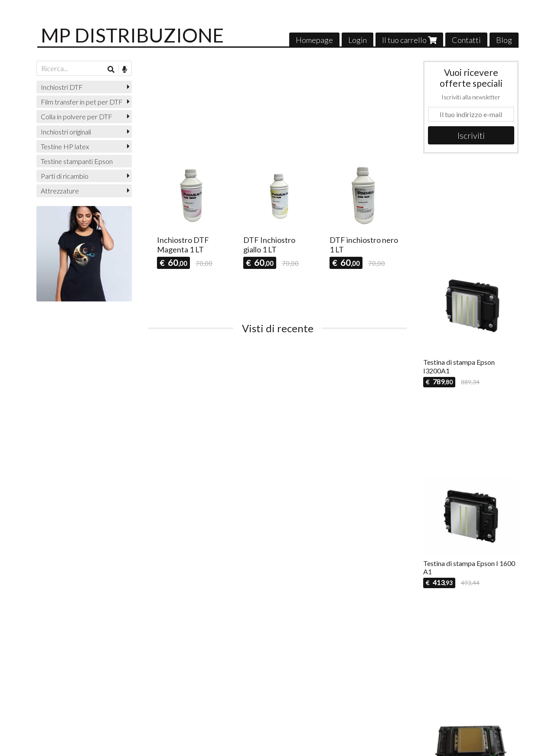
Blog (504, 40)
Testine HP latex (65, 146)
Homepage (314, 40)
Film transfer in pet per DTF (82, 102)
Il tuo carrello (409, 40)
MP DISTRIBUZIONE (132, 35)
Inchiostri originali (66, 132)
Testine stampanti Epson (77, 161)
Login (357, 40)
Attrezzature (60, 191)
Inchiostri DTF (62, 87)
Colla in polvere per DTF (77, 116)
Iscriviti (471, 135)
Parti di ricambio (65, 176)
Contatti (466, 40)
